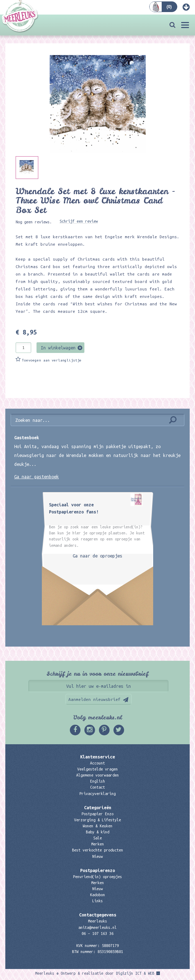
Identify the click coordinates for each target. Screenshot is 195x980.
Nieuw (97, 856)
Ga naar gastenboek (37, 477)
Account (97, 763)
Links (97, 901)
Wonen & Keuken (97, 826)
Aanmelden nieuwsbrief (94, 699)
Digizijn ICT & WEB (135, 973)
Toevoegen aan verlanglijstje (52, 360)
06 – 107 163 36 (97, 933)
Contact (97, 787)
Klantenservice (97, 757)
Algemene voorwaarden (97, 775)
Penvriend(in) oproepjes (97, 877)
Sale (97, 838)
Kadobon (97, 895)
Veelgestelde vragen (97, 769)
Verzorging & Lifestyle (97, 820)
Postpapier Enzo (97, 814)
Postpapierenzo (97, 870)
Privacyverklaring (97, 794)
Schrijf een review (79, 221)
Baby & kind (97, 832)
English (97, 781)
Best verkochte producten (97, 850)
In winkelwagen (58, 348)
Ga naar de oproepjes (97, 556)
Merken (97, 844)
